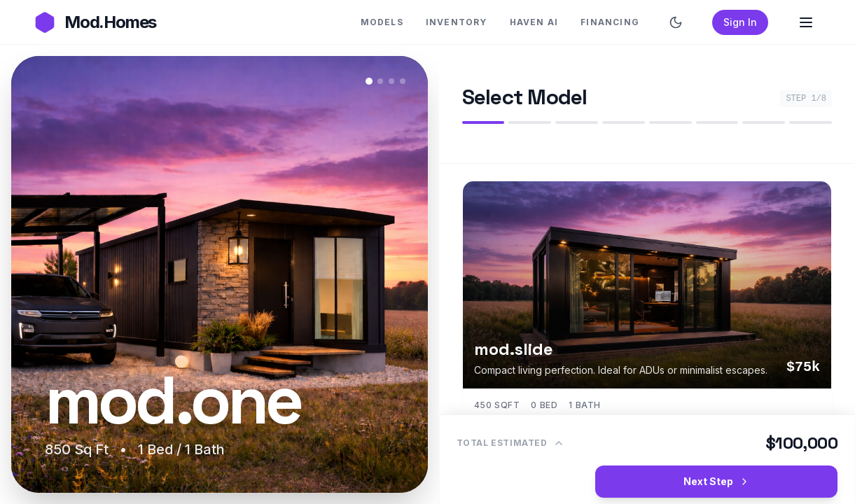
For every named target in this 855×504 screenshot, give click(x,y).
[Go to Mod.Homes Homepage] (95, 22)
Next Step (717, 481)
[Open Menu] (806, 22)
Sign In (740, 22)
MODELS (382, 22)
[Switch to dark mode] (676, 22)
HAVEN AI (534, 22)
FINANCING (610, 22)
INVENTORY (457, 22)
